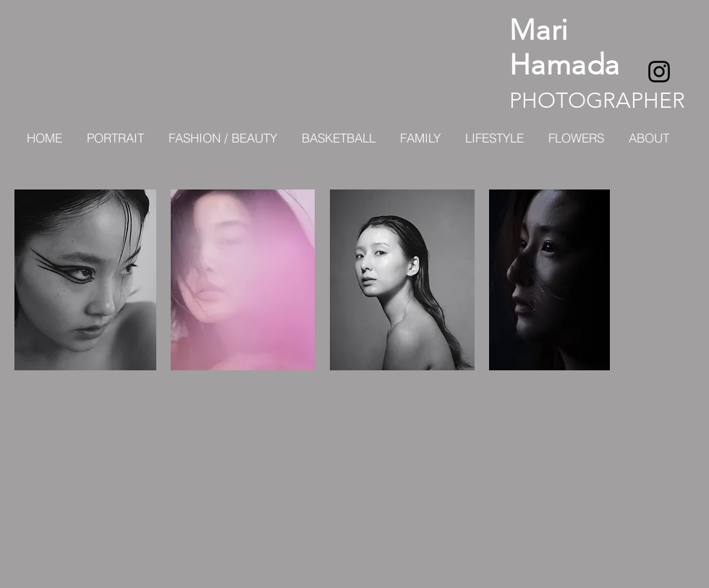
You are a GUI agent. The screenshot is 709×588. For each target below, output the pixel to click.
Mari (539, 30)
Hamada (564, 64)
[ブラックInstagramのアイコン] (659, 72)
